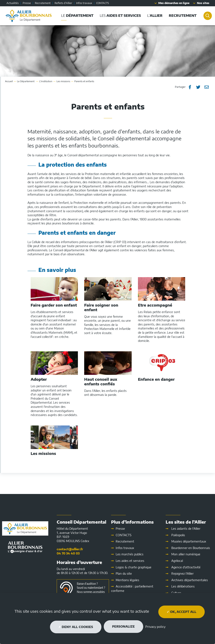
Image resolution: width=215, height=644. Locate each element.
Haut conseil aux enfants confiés (101, 381)
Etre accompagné (155, 305)
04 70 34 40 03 (68, 553)
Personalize (123, 626)
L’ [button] (154, 16)
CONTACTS (103, 3)
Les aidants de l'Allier (186, 529)
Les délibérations (183, 586)
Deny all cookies (76, 627)
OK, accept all (182, 612)
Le (26, 81)
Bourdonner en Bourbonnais (191, 548)
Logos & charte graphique (134, 567)
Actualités (13, 3)
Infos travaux (84, 3)
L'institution (46, 81)
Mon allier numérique (186, 554)
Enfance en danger (156, 379)
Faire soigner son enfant (101, 307)
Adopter (39, 379)
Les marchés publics (130, 554)
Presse (27, 3)
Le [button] (76, 16)
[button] (182, 16)
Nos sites (203, 3)
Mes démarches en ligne (174, 3)
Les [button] (119, 16)
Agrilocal (177, 561)
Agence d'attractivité (186, 567)
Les (130, 561)
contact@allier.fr (70, 549)
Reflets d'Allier (63, 3)
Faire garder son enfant (54, 305)
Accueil (9, 81)
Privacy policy (155, 627)
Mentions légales (127, 580)
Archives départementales (190, 580)
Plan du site (124, 574)
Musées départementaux (189, 541)
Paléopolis (178, 535)
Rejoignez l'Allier (182, 574)
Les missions (63, 81)
